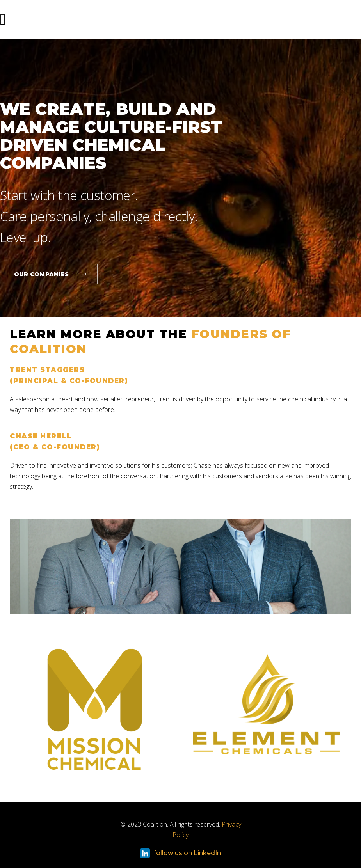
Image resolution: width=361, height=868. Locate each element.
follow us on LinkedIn (180, 853)
